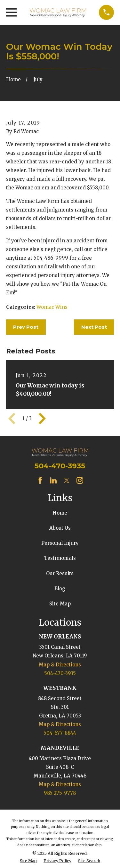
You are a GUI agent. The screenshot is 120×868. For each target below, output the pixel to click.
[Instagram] (80, 480)
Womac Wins (52, 307)
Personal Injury (60, 543)
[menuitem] (28, 861)
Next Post (94, 327)
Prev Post (26, 327)
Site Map (60, 604)
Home (60, 513)
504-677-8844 (60, 733)
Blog (60, 589)
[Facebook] (40, 480)
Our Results (60, 573)
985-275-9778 (60, 793)
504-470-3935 (60, 466)
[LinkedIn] (53, 480)
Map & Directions (60, 665)
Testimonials (60, 558)
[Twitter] (67, 480)
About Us (60, 528)
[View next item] (42, 419)
